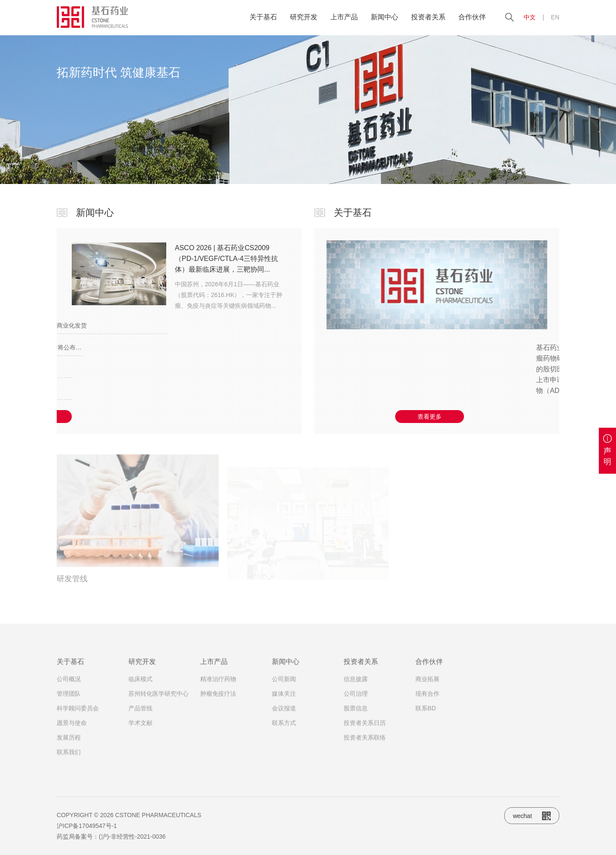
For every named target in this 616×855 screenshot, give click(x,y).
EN (555, 17)
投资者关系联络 (365, 745)
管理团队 (69, 701)
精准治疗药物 (218, 686)
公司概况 (69, 686)
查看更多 (430, 417)
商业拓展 (427, 686)
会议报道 (284, 716)
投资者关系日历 (365, 730)
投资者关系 (428, 17)
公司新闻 (284, 686)
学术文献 (140, 730)
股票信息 (356, 716)
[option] (308, 110)
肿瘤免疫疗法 (218, 701)
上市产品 (344, 17)
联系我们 (69, 760)
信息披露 (356, 686)
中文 (530, 17)
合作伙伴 (472, 17)
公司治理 (356, 701)
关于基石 (263, 17)
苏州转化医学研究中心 (159, 701)
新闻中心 (384, 17)
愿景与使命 (72, 730)
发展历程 (69, 745)
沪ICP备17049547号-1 (87, 826)
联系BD (425, 716)
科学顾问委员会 (78, 716)
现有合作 (427, 701)
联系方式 (284, 730)
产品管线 (140, 716)
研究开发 (304, 17)
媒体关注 (284, 701)
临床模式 (140, 686)
